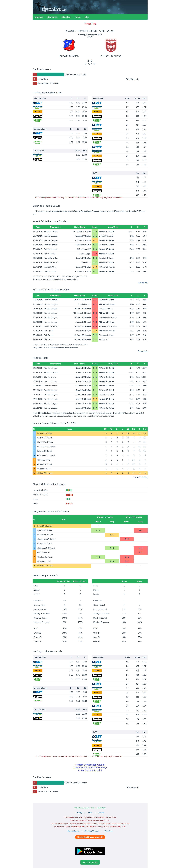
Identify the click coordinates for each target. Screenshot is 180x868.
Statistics (66, 17)
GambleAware (73, 831)
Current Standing (141, 477)
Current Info (143, 283)
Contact (101, 813)
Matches (39, 17)
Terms (90, 813)
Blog (87, 17)
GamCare (108, 831)
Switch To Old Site (90, 862)
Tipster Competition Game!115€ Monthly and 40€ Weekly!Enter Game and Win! (90, 768)
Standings (52, 17)
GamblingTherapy (92, 831)
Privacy (79, 813)
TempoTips (90, 24)
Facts (78, 17)
